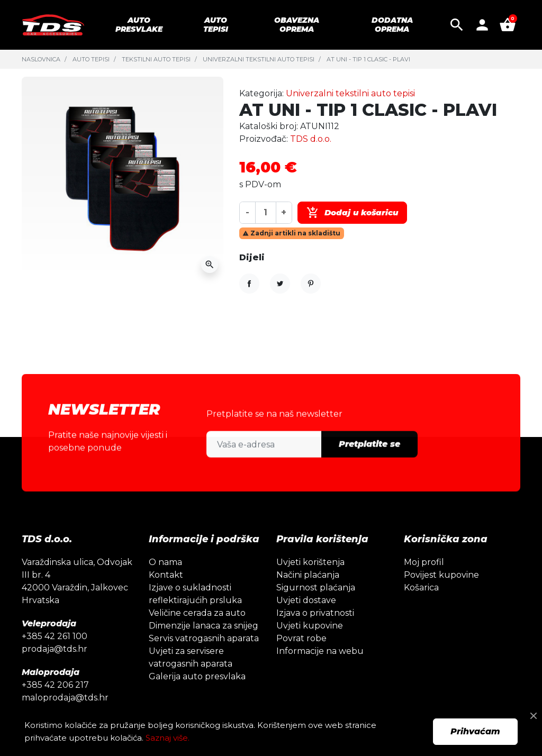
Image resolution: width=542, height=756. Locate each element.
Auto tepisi (91, 59)
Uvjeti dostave (306, 619)
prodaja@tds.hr (55, 668)
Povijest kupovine (441, 594)
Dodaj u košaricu (352, 213)
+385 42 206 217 (55, 704)
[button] (457, 25)
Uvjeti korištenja (310, 581)
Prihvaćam (475, 731)
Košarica (421, 607)
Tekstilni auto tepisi (156, 59)
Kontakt (166, 594)
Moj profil (424, 581)
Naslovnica (41, 59)
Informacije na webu (320, 670)
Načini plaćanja (308, 594)
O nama (165, 581)
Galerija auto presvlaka (197, 695)
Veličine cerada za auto (197, 632)
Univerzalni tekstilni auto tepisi (259, 59)
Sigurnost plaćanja (316, 607)
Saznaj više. (168, 738)
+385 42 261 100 (55, 655)
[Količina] (266, 212)
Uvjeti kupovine (310, 645)
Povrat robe (301, 657)
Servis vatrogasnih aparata (204, 657)
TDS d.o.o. (311, 139)
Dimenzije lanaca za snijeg (204, 645)
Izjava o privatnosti (315, 632)
